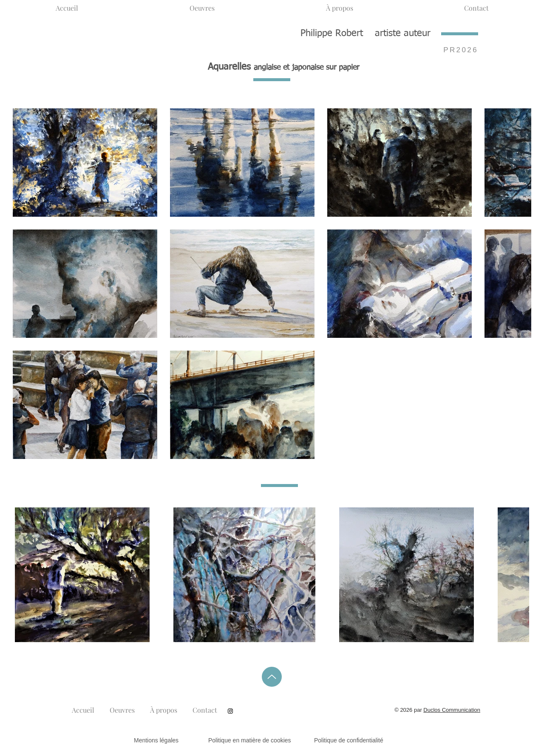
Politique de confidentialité (349, 740)
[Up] (272, 677)
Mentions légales (156, 740)
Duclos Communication (452, 710)
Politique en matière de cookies (250, 740)
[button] (202, 4)
